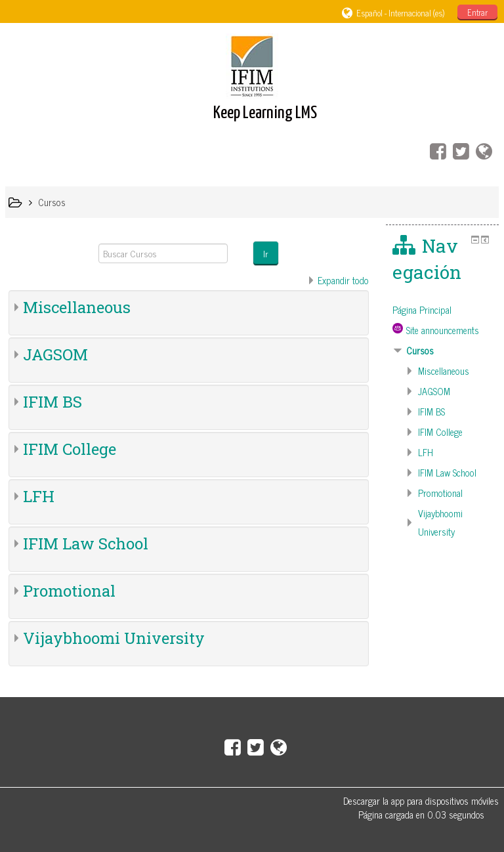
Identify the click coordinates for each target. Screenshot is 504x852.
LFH (39, 496)
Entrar (477, 12)
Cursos (420, 351)
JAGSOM (55, 354)
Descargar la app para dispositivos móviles (421, 801)
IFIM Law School (86, 543)
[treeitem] (443, 310)
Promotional (69, 591)
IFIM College (70, 449)
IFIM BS (52, 402)
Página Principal (422, 310)
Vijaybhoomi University (114, 638)
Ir (266, 253)
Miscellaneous (77, 307)
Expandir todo (343, 280)
